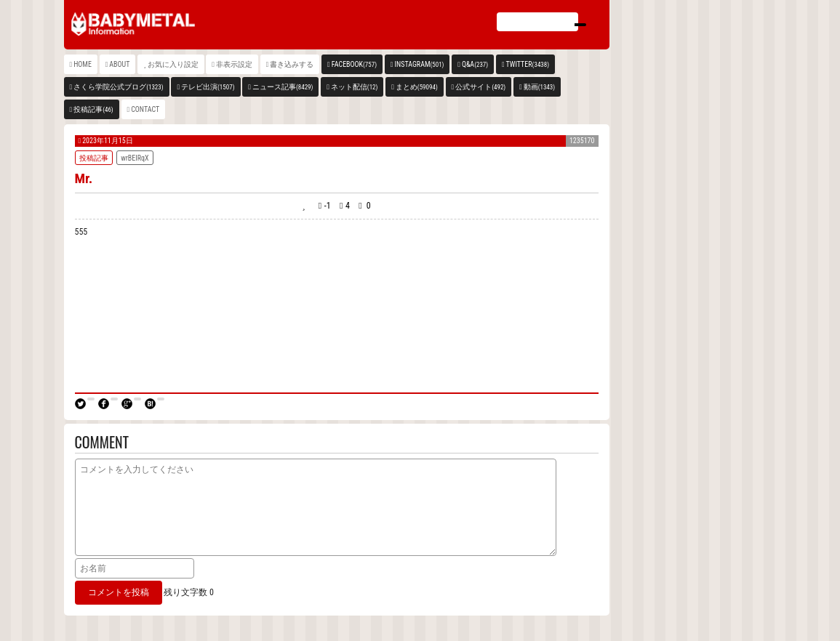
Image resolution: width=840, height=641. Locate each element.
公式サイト (480, 87)
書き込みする (292, 64)
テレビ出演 (208, 87)
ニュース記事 (283, 87)
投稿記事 (93, 109)
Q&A (475, 64)
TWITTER (528, 64)
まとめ (417, 87)
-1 (328, 206)
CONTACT (145, 109)
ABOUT (119, 64)
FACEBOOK (354, 64)
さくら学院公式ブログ (118, 87)
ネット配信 (355, 87)
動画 (539, 87)
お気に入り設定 (173, 64)
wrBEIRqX (135, 158)
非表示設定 (234, 64)
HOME (83, 64)
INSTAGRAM (420, 64)
